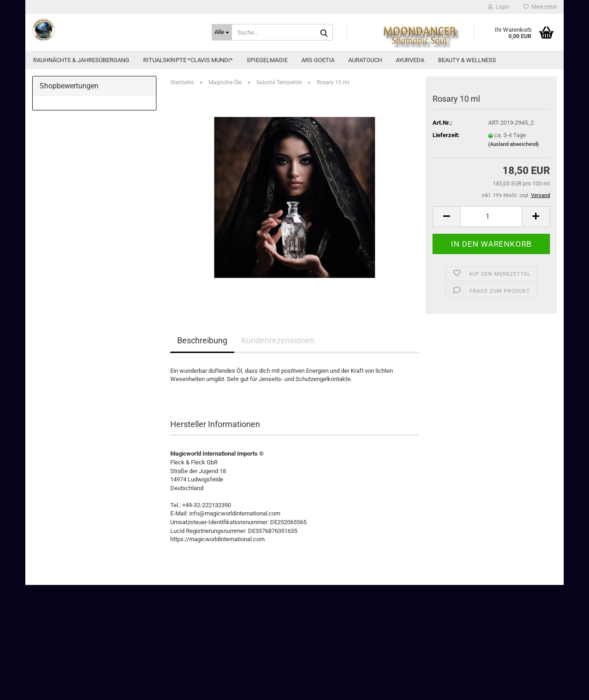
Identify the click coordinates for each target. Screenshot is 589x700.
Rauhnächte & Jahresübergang (81, 60)
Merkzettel (540, 7)
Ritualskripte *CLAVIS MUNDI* (188, 60)
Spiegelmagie (267, 60)
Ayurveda (410, 60)
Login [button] (499, 7)
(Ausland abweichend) (514, 144)
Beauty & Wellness (467, 60)
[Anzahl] (491, 217)
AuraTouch (365, 60)
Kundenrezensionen (278, 340)
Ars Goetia (318, 60)
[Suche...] (222, 32)
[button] (446, 217)
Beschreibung (202, 340)
